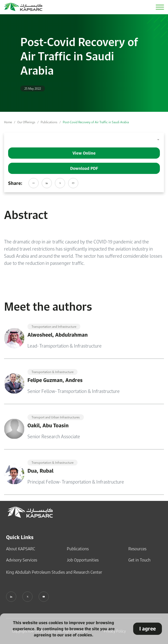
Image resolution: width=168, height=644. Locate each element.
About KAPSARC (21, 549)
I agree (148, 629)
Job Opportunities (83, 560)
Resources (137, 549)
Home (8, 122)
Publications (49, 122)
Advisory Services (22, 560)
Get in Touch (139, 560)
